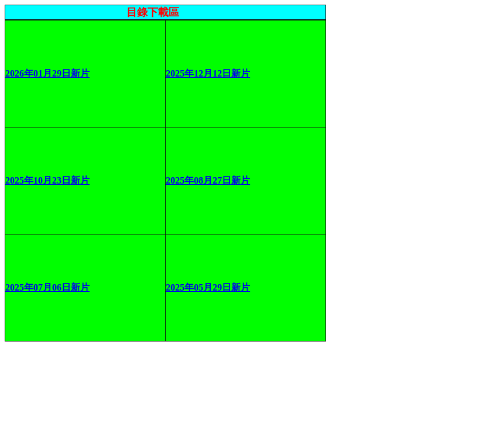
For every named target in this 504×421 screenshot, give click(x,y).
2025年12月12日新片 (208, 73)
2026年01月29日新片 (47, 73)
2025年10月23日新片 (47, 180)
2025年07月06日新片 (47, 287)
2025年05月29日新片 (208, 287)
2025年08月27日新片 (208, 180)
